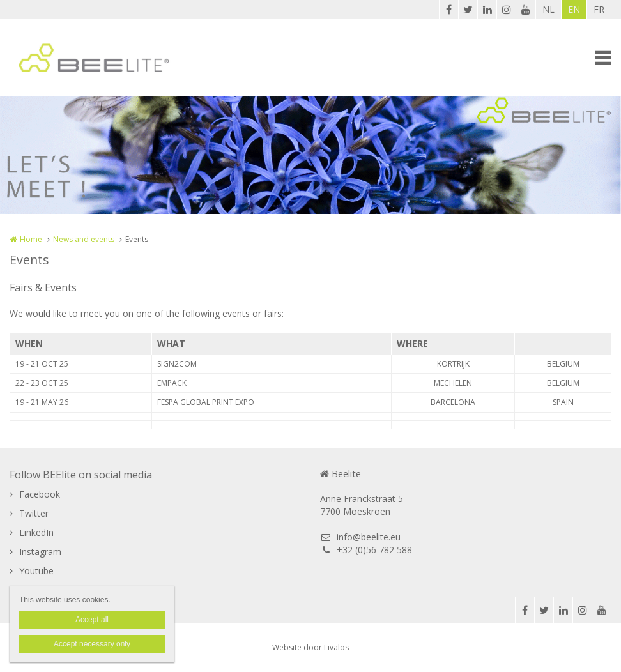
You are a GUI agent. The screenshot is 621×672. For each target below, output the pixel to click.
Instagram (40, 552)
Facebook (40, 494)
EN (574, 9)
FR (599, 9)
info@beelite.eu (360, 537)
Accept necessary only (92, 644)
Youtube (36, 571)
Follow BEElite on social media (81, 475)
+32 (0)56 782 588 (366, 550)
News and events (84, 239)
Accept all (92, 620)
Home (31, 239)
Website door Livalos (310, 647)
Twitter (34, 513)
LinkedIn (36, 532)
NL (548, 9)
